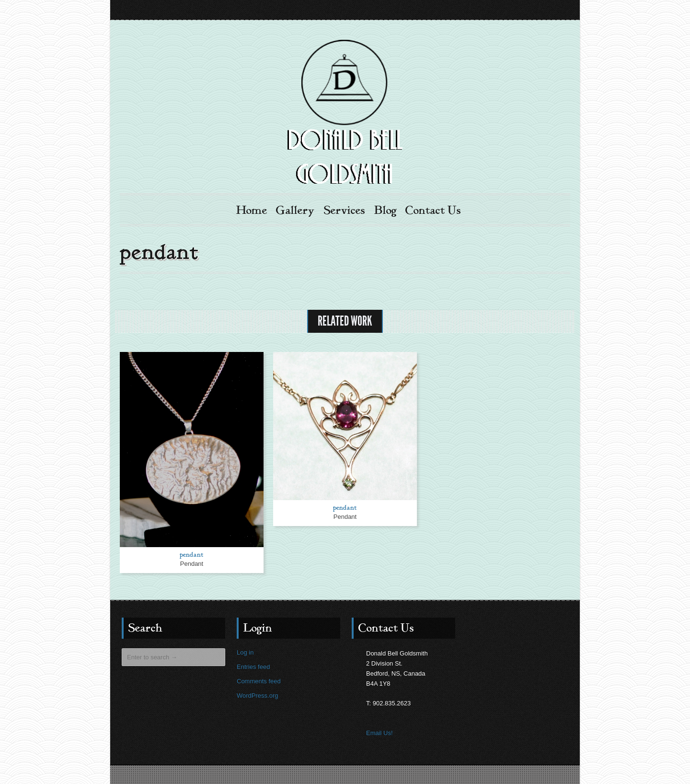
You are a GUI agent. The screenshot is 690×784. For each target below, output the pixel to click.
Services (345, 211)
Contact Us (433, 211)
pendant (192, 554)
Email (544, 10)
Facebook (562, 10)
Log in (245, 652)
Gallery (295, 211)
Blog (385, 211)
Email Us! (379, 732)
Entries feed (253, 666)
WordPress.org (257, 695)
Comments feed (259, 681)
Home (252, 211)
